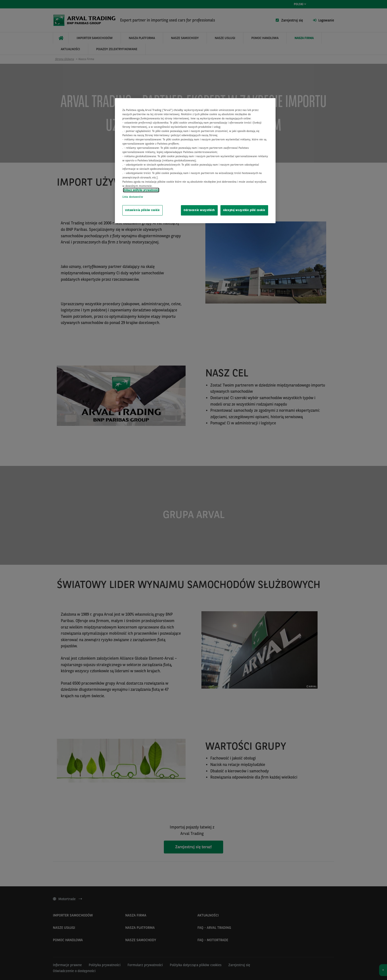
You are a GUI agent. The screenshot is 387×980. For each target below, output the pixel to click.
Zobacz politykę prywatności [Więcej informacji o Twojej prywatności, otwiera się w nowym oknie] (141, 190)
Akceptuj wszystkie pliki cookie (244, 210)
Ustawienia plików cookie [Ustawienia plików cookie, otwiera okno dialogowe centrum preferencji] (142, 210)
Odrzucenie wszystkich (199, 210)
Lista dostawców (133, 197)
